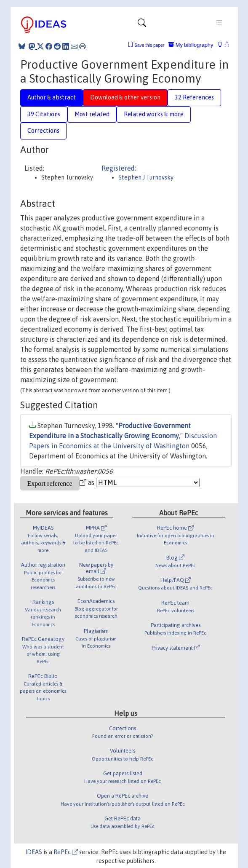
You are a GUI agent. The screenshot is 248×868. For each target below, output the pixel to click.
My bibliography (191, 45)
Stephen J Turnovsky (146, 177)
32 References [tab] (194, 97)
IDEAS (34, 852)
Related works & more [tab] (154, 114)
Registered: (119, 168)
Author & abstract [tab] (52, 97)
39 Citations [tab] (44, 114)
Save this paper (149, 45)
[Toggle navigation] (142, 25)
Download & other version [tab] (125, 97)
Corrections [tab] (43, 131)
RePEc (66, 852)
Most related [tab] (92, 114)
